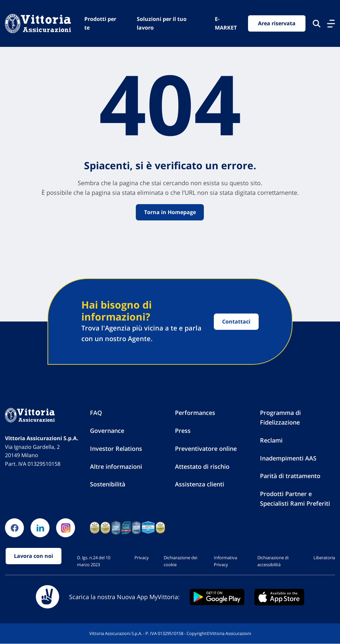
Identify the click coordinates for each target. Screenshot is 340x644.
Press (183, 431)
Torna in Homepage (170, 212)
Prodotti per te (100, 23)
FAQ (96, 413)
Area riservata (277, 23)
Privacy (142, 558)
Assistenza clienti (200, 484)
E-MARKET (226, 23)
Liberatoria (324, 558)
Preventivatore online (206, 449)
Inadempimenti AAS (288, 458)
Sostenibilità (108, 484)
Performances (195, 413)
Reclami (271, 440)
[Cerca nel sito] (317, 24)
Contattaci (236, 322)
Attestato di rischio (202, 466)
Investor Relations (116, 449)
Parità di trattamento (290, 476)
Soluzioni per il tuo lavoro (162, 23)
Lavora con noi (34, 556)
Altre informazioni (116, 466)
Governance (107, 431)
